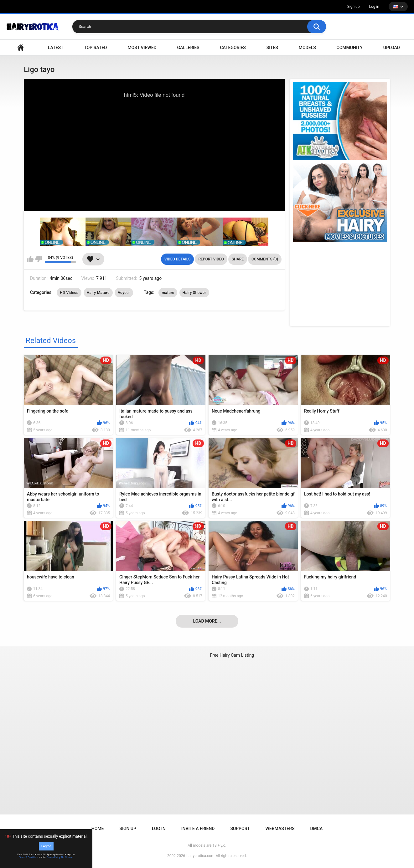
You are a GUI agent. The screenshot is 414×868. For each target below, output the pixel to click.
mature (168, 293)
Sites (272, 48)
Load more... (207, 621)
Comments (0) (265, 259)
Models (307, 48)
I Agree (46, 846)
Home (98, 829)
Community (350, 48)
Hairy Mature (98, 293)
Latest (56, 48)
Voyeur (124, 293)
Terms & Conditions (29, 857)
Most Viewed (142, 48)
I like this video (30, 259)
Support (240, 829)
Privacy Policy (53, 857)
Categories (233, 48)
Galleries (188, 48)
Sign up (354, 7)
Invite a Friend (198, 829)
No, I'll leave (67, 857)
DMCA (316, 829)
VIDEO (21, 48)
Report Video (211, 259)
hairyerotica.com (200, 856)
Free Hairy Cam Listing (232, 655)
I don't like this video (38, 259)
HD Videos (69, 293)
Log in (374, 7)
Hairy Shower (194, 293)
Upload (392, 48)
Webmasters (280, 829)
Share (238, 259)
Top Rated (95, 48)
